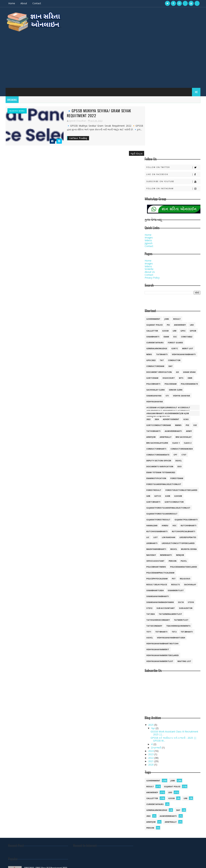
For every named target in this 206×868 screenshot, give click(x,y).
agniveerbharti (173, 379)
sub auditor (186, 556)
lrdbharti (152, 491)
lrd (192, 273)
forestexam (177, 426)
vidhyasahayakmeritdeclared (162, 604)
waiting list (184, 609)
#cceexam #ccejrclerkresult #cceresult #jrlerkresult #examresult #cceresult (168, 356)
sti (167, 344)
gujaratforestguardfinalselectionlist (168, 456)
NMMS (178, 373)
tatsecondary (154, 574)
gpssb (193, 279)
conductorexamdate (158, 403)
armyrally (165, 385)
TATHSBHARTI (153, 379)
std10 (191, 550)
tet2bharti (187, 580)
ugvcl (149, 586)
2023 (151, 703)
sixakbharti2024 (155, 539)
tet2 (174, 580)
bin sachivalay (183, 385)
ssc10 (181, 550)
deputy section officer (159, 409)
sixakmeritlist (175, 539)
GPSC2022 (151, 308)
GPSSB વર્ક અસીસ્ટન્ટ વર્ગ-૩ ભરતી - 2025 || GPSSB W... (173, 687)
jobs (167, 267)
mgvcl (174, 497)
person (172, 509)
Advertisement (171, 367)
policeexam (170, 332)
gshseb (178, 444)
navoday (151, 503)
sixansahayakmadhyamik (160, 550)
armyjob (151, 385)
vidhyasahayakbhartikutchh (162, 592)
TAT (162, 308)
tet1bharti (161, 580)
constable (186, 285)
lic (148, 486)
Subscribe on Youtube (173, 130)
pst (174, 527)
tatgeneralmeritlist (170, 562)
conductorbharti (156, 397)
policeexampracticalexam (160, 521)
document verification (159, 320)
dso (179, 415)
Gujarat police (154, 273)
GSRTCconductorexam (158, 373)
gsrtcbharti (153, 450)
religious (185, 527)
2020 (151, 713)
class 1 (176, 391)
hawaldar (152, 474)
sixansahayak (154, 344)
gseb (167, 444)
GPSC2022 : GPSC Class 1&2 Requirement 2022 (171, 804)
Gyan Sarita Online (46, 862)
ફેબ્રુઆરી (156, 696)
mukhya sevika (17, 109)
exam (166, 285)
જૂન (153, 676)
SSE (195, 373)
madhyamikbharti (156, 497)
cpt (175, 403)
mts (181, 326)
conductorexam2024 (181, 397)
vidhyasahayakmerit (157, 598)
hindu (165, 474)
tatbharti (162, 303)
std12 (149, 556)
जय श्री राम (141, 816)
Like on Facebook (173, 123)
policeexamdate (189, 332)
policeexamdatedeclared (183, 515)
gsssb (165, 279)
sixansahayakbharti (157, 545)
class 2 (187, 391)
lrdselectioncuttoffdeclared (178, 491)
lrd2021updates (188, 486)
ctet (184, 403)
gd (177, 320)
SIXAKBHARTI (153, 285)
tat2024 (150, 562)
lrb (174, 279)
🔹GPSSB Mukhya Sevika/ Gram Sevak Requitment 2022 (89, 111)
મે (152, 692)
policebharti (153, 332)
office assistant (155, 509)
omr (190, 326)
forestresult (154, 438)
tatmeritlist (181, 568)
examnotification (156, 426)
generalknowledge (157, 297)
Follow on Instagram (173, 137)
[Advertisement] (103, 57)
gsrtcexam (152, 326)
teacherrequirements (178, 574)
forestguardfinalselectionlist (164, 432)
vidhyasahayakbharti (184, 303)
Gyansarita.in (31, 862)
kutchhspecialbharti (183, 480)
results (175, 533)
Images (149, 186)
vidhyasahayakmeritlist (160, 609)
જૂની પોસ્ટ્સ (130, 151)
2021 (151, 709)
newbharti (166, 503)
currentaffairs (155, 291)
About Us (150, 220)
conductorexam (155, 314)
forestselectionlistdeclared (181, 438)
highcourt (168, 326)
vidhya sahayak (181, 344)
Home (12, 3)
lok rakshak (168, 486)
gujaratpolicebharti (186, 468)
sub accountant (165, 556)
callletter (152, 279)
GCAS (186, 367)
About (24, 3)
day (170, 314)
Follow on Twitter (173, 116)
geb (148, 444)
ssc (175, 285)
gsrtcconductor (174, 450)
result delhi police (156, 533)
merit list (187, 297)
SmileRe (149, 217)
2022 (148, 367)
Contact (37, 3)
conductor (174, 308)
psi (168, 273)
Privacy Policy (152, 226)
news (149, 303)
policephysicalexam (157, 527)
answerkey (180, 273)
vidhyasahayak (154, 350)
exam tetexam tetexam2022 (161, 421)
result (177, 267)
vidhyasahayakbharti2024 (171, 586)
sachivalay (190, 533)
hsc (174, 474)
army (189, 379)
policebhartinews (156, 515)
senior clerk (175, 338)
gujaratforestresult (158, 468)
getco (157, 444)
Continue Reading (68, 136)
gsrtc (174, 297)
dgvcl (178, 409)
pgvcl (184, 509)
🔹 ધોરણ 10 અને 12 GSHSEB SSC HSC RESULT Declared (173, 825)
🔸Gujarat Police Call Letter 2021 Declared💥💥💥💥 (173, 839)
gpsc (183, 279)
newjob (180, 503)
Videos (148, 189)
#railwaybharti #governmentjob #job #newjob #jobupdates (167, 362)
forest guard (175, 291)
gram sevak (189, 320)
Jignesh (148, 191)
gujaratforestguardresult (162, 462)
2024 (156, 367)
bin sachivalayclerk (157, 391)
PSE (187, 373)
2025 (151, 673)
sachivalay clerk (155, 338)
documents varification (160, 415)
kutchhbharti (188, 474)
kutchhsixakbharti (157, 480)
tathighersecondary (158, 568)
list (155, 486)
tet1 (149, 580)
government (153, 267)
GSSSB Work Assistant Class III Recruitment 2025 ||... (174, 681)
